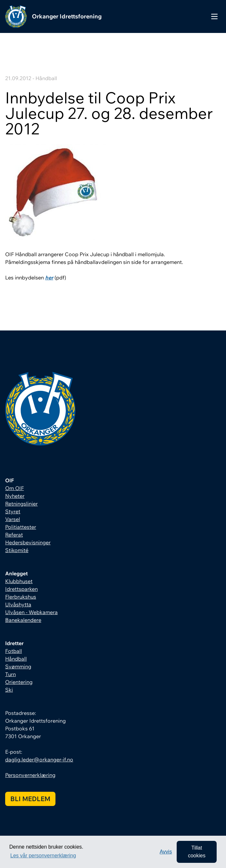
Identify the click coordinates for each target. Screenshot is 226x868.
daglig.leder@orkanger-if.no (39, 759)
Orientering (19, 682)
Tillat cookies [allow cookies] (197, 852)
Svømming (18, 666)
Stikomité (17, 550)
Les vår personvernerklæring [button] (43, 856)
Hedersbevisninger (28, 542)
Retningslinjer (21, 504)
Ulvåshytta (18, 604)
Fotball (14, 651)
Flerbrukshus (21, 597)
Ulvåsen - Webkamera (31, 612)
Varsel (13, 519)
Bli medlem (30, 799)
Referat (14, 535)
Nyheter (15, 496)
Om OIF (15, 488)
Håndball (16, 659)
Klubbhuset (19, 581)
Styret (13, 511)
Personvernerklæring (30, 775)
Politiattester (21, 527)
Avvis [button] (166, 852)
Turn (10, 674)
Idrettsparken (21, 589)
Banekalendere (23, 620)
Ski (9, 690)
